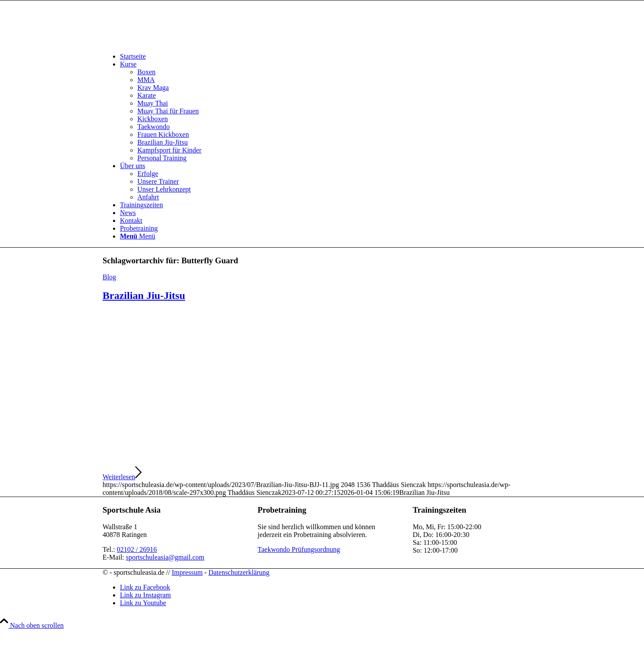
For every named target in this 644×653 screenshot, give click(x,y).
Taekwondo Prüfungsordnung (299, 549)
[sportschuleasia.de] (168, 41)
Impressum (187, 572)
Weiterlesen (122, 477)
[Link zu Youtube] (143, 603)
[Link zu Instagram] (145, 595)
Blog (109, 277)
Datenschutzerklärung (239, 572)
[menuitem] (331, 56)
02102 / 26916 (137, 549)
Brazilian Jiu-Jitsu (144, 295)
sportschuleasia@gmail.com (165, 557)
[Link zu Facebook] (145, 587)
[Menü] (138, 236)
